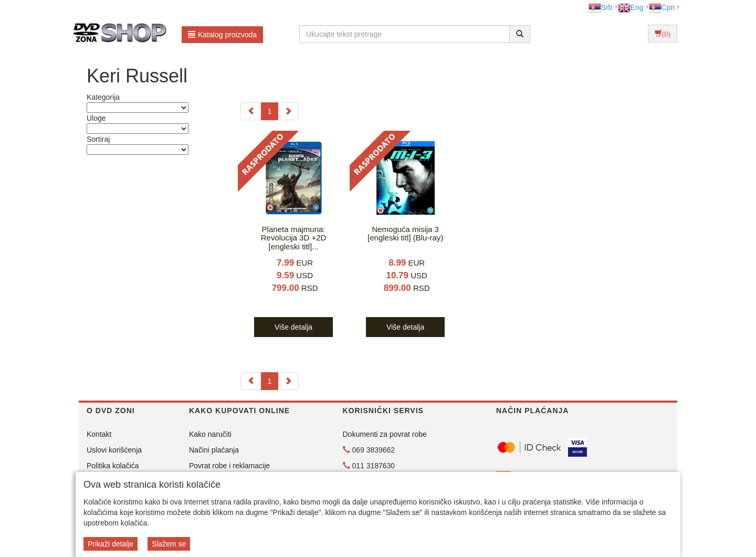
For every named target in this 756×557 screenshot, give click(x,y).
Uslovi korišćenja (114, 450)
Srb (601, 7)
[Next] (288, 111)
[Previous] (251, 111)
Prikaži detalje (111, 544)
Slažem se (169, 544)
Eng (631, 7)
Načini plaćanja (214, 450)
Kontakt (99, 434)
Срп (662, 7)
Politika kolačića (113, 466)
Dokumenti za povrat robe (385, 434)
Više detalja (293, 327)
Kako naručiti (210, 434)
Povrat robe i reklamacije (229, 466)
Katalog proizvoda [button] (222, 35)
